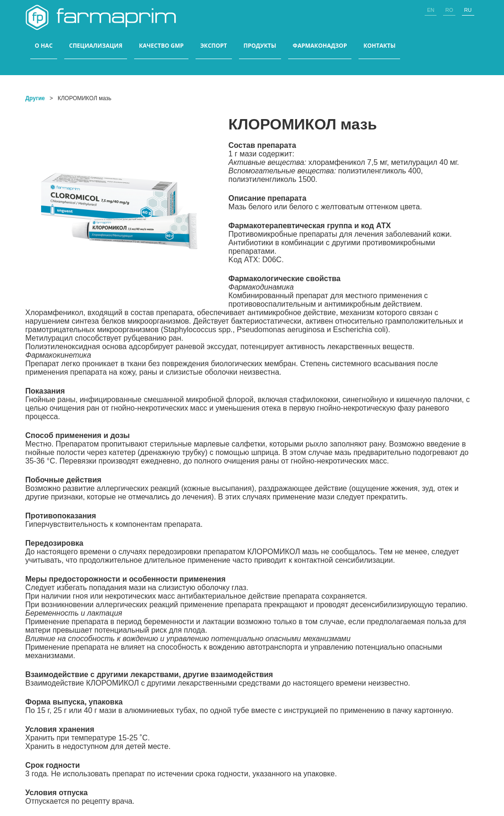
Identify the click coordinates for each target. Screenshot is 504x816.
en (431, 10)
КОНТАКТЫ (379, 46)
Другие (35, 98)
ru (468, 10)
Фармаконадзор (320, 46)
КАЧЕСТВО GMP (161, 46)
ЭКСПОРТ (214, 46)
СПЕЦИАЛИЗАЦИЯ (96, 46)
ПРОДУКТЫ (260, 46)
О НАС (44, 46)
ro (449, 10)
